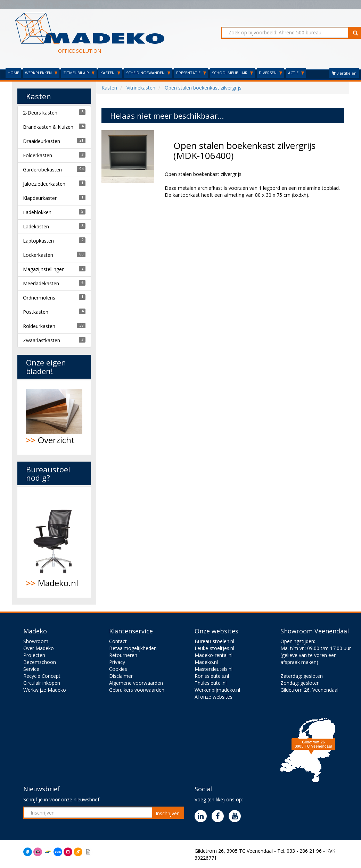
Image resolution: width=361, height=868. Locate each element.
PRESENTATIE (191, 73)
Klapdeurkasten (40, 198)
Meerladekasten (41, 283)
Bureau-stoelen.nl (214, 641)
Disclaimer (121, 676)
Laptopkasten (38, 241)
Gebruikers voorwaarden (137, 690)
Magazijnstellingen (44, 269)
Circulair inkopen (42, 683)
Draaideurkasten (42, 141)
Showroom (36, 641)
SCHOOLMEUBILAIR (232, 73)
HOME (13, 73)
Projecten (34, 655)
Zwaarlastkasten (42, 340)
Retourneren (123, 655)
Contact (118, 641)
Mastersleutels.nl (214, 669)
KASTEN (110, 73)
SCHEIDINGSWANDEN (148, 73)
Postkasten (36, 312)
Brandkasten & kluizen (48, 127)
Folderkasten (38, 155)
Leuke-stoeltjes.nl (214, 648)
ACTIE (296, 73)
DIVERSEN (270, 73)
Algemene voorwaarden (136, 683)
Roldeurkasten (39, 326)
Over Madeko (39, 648)
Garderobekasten (42, 170)
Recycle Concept (42, 676)
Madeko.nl (54, 542)
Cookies (118, 669)
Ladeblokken (37, 212)
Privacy (117, 662)
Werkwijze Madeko (45, 690)
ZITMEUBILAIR (79, 73)
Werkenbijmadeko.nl (217, 690)
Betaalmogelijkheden (133, 648)
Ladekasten (36, 226)
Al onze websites (214, 697)
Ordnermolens (39, 298)
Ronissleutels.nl (212, 676)
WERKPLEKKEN (41, 73)
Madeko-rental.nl (214, 655)
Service (31, 669)
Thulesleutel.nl (211, 683)
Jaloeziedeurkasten (44, 184)
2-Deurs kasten (40, 113)
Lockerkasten (38, 255)
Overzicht (54, 417)
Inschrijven (168, 813)
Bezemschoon (40, 662)
